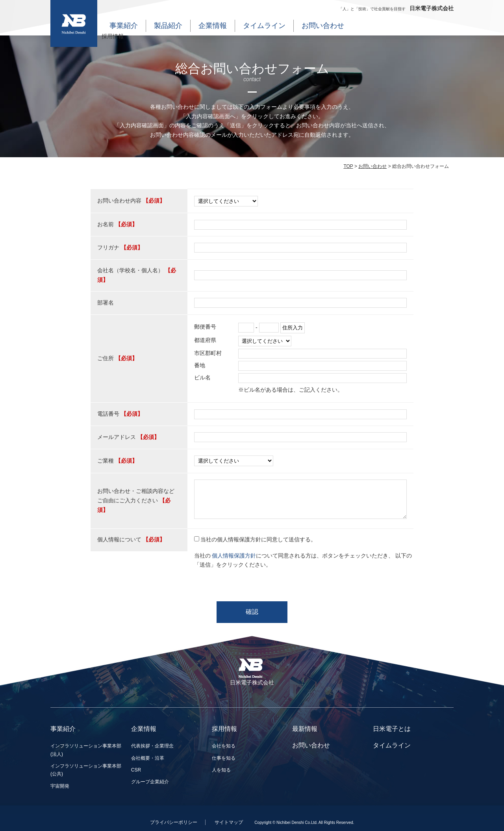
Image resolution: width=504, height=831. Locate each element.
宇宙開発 (60, 786)
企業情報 (213, 26)
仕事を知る (224, 758)
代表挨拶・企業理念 (152, 746)
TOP (348, 166)
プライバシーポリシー (174, 822)
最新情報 (305, 729)
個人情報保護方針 (234, 556)
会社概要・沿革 (148, 758)
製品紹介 (168, 26)
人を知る (221, 770)
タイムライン (264, 26)
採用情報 (113, 36)
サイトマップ (229, 822)
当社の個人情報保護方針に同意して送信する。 (258, 539)
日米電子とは (392, 729)
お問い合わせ (323, 26)
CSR (136, 770)
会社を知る (224, 746)
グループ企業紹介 (150, 782)
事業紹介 (124, 26)
